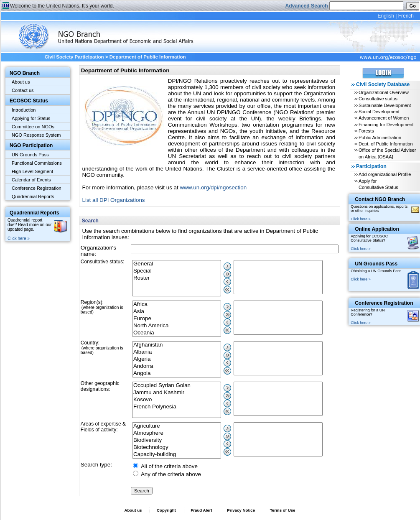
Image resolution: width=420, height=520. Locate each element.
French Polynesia (177, 407)
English (386, 16)
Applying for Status (31, 118)
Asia (177, 312)
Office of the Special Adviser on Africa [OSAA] (387, 153)
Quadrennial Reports (33, 196)
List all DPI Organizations (114, 200)
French (406, 16)
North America (177, 326)
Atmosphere (177, 433)
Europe (177, 319)
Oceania (177, 333)
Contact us (23, 90)
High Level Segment (32, 171)
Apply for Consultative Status (378, 184)
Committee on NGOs (33, 127)
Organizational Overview (384, 92)
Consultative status (378, 99)
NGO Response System (36, 135)
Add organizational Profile (385, 174)
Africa (177, 305)
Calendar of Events (31, 180)
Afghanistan (177, 345)
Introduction (24, 110)
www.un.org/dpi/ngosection (213, 187)
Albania (177, 352)
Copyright (166, 510)
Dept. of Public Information (386, 144)
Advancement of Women (384, 118)
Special (177, 271)
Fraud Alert (201, 510)
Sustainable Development (385, 105)
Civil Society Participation (74, 57)
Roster (177, 278)
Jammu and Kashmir (177, 393)
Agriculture (177, 426)
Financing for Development (386, 125)
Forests (366, 131)
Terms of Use (283, 510)
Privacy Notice (241, 510)
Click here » (19, 238)
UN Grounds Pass (30, 155)
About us (21, 82)
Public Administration (380, 138)
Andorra (177, 366)
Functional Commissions (37, 163)
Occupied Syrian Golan (177, 386)
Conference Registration (37, 188)
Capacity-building (177, 455)
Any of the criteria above (171, 474)
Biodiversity (177, 440)
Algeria (177, 359)
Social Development (379, 112)
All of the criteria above (169, 466)
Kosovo (177, 400)
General (177, 264)
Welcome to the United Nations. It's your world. (62, 6)
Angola (177, 373)
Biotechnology (177, 447)
